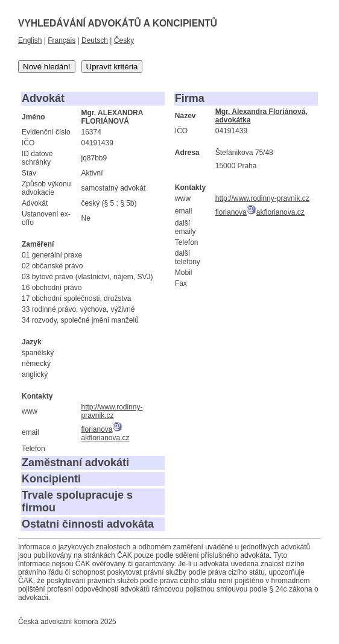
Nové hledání (47, 67)
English (30, 40)
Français (62, 40)
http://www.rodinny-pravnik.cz (112, 411)
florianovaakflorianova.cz (105, 434)
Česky (124, 40)
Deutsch (95, 40)
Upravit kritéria (112, 67)
